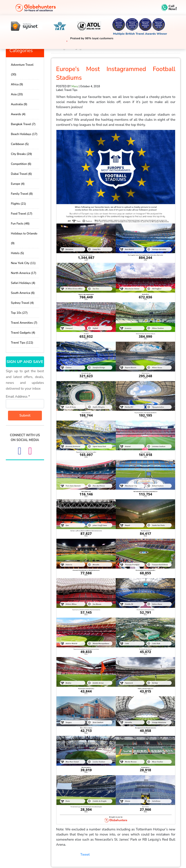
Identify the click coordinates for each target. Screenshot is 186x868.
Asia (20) (17, 94)
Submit (25, 415)
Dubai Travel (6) (21, 174)
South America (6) (23, 293)
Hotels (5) (17, 253)
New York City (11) (23, 263)
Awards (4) (18, 114)
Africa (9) (17, 84)
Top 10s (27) (19, 313)
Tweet (85, 855)
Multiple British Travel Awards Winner (140, 34)
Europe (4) (18, 184)
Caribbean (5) (20, 144)
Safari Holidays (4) (23, 283)
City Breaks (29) (21, 154)
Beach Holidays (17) (24, 134)
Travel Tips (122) (22, 343)
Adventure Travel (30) (22, 70)
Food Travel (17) (22, 214)
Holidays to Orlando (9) (24, 238)
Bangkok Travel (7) (23, 124)
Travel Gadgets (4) (23, 333)
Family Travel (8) (22, 194)
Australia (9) (19, 104)
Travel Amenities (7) (24, 323)
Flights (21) (18, 204)
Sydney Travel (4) (22, 303)
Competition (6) (21, 164)
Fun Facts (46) (20, 224)
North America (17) (24, 273)
